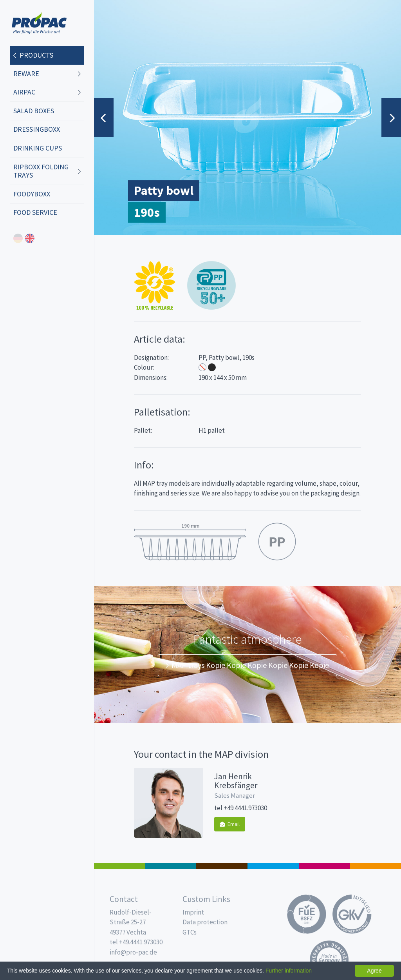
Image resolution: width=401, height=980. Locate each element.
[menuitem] (47, 56)
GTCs (190, 932)
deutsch (18, 238)
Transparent (202, 367)
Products (36, 55)
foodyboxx (32, 194)
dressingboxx (37, 129)
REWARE (26, 73)
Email (230, 824)
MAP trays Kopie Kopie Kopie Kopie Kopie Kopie (247, 665)
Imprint (193, 912)
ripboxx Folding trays (41, 171)
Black (212, 367)
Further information (289, 971)
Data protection (205, 922)
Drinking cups (38, 148)
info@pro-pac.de (133, 952)
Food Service (35, 212)
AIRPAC (24, 92)
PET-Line (375, 866)
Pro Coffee (222, 866)
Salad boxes (34, 111)
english (30, 238)
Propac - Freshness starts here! (39, 23)
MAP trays (171, 866)
